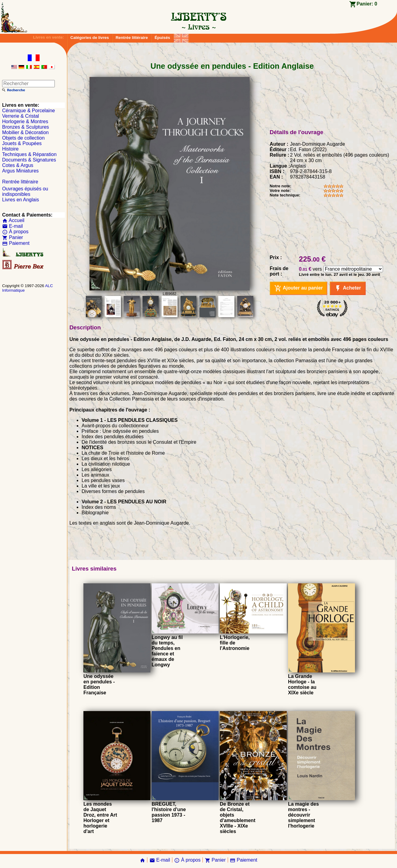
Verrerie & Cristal (21, 116)
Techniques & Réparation (29, 154)
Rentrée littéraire (132, 38)
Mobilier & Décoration (25, 132)
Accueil (13, 220)
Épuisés (162, 38)
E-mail (12, 226)
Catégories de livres (90, 38)
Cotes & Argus (18, 165)
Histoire (10, 149)
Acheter (348, 288)
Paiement (16, 243)
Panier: (367, 4)
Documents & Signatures (29, 160)
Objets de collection (23, 138)
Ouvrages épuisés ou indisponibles (25, 191)
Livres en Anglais (21, 200)
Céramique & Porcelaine (28, 111)
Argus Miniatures (20, 171)
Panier (13, 237)
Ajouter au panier (299, 288)
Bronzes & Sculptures (26, 127)
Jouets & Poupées (22, 143)
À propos (15, 232)
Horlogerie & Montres (25, 122)
